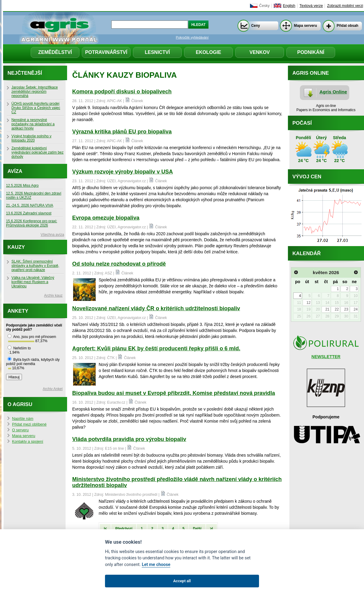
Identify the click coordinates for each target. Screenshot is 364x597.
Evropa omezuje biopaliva (106, 218)
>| (211, 529)
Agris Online (333, 92)
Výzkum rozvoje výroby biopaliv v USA (123, 172)
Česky (264, 6)
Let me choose (156, 565)
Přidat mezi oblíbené (29, 424)
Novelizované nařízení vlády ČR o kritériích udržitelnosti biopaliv (156, 308)
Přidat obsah (347, 26)
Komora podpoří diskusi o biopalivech (122, 92)
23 (346, 309)
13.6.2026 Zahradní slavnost (29, 213)
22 (337, 309)
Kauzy (16, 247)
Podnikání (311, 52)
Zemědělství (55, 52)
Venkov (260, 52)
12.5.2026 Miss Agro (22, 186)
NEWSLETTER (326, 357)
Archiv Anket (53, 389)
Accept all (182, 581)
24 (355, 309)
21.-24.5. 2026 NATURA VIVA (30, 205)
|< (105, 529)
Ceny (256, 26)
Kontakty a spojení (28, 442)
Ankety (18, 311)
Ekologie (208, 52)
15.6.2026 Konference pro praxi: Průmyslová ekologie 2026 (32, 223)
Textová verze (311, 6)
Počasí (302, 123)
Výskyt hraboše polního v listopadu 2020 (31, 138)
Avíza (15, 171)
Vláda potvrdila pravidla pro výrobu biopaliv (129, 439)
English (289, 6)
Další (197, 529)
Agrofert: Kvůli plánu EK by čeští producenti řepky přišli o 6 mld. (156, 349)
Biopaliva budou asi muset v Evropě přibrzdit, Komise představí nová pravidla (174, 393)
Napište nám (23, 419)
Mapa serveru (305, 26)
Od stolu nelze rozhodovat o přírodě (119, 264)
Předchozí (124, 529)
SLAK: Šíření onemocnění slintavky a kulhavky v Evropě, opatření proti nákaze (35, 266)
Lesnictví (157, 52)
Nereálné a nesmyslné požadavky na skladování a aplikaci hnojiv (33, 124)
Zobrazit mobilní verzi (345, 6)
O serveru (20, 430)
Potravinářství (106, 52)
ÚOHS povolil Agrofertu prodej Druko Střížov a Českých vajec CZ (36, 108)
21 (327, 309)
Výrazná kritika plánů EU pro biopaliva (122, 132)
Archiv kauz (53, 295)
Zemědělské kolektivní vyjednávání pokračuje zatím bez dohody (37, 152)
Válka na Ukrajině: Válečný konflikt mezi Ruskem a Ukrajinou (33, 282)
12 (308, 303)
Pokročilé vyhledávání (192, 37)
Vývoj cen (307, 177)
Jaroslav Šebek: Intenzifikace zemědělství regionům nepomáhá (35, 92)
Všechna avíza (52, 235)
